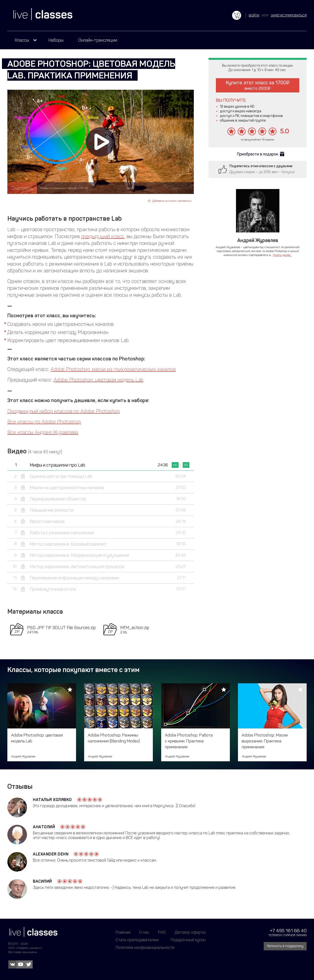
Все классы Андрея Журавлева (43, 432)
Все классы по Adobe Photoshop (44, 422)
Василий (42, 881)
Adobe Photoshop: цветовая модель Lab (99, 380)
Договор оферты (190, 932)
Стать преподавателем (137, 940)
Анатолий (44, 827)
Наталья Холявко (52, 800)
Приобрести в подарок (258, 154)
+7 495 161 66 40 (288, 931)
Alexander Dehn (51, 854)
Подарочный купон (188, 940)
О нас (144, 932)
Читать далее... (282, 255)
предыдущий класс (103, 236)
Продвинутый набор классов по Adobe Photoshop (64, 411)
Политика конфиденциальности (145, 947)
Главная (123, 932)
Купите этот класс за (258, 85)
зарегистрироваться (289, 15)
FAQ (162, 932)
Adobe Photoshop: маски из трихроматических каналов (113, 369)
